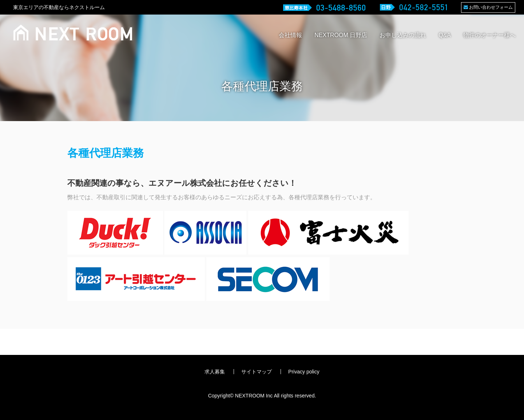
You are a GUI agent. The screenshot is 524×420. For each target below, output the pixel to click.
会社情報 (290, 35)
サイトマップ (257, 372)
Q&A (445, 35)
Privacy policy (304, 372)
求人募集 (215, 372)
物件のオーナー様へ (489, 35)
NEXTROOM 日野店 (341, 35)
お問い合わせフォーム (488, 7)
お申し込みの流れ (403, 35)
